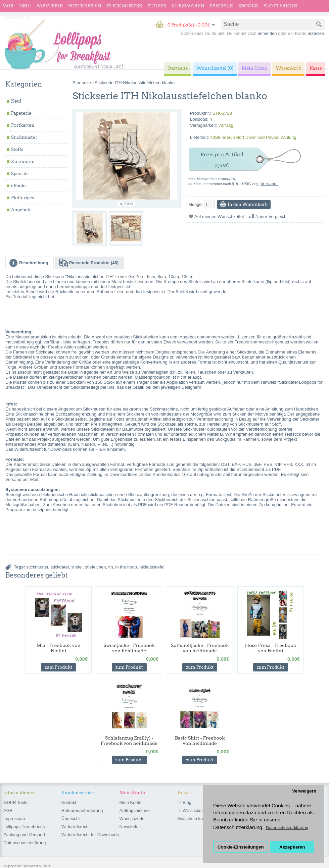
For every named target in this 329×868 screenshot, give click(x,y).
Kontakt (69, 802)
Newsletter (130, 827)
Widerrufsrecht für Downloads (90, 835)
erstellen (316, 33)
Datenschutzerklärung (25, 843)
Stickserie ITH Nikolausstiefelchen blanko (135, 83)
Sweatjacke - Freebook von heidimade (129, 648)
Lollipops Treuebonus (24, 827)
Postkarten (84, 6)
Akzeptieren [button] (292, 847)
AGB (8, 810)
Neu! (25, 6)
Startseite (82, 83)
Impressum (14, 819)
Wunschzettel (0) (215, 68)
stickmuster (37, 567)
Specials (221, 6)
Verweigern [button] (304, 791)
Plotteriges (280, 6)
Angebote (16, 17)
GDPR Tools (15, 802)
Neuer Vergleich (271, 216)
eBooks (248, 6)
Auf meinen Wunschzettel (219, 216)
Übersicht (71, 819)
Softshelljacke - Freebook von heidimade (200, 648)
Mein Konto (131, 802)
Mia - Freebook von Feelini (58, 648)
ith (111, 567)
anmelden (267, 33)
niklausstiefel (152, 567)
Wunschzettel (133, 819)
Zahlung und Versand (24, 835)
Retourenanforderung (82, 810)
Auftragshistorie (135, 810)
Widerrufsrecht (76, 827)
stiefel (77, 567)
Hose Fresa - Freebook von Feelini (271, 648)
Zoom (129, 204)
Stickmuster (124, 6)
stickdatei (60, 567)
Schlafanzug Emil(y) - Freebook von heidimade (129, 741)
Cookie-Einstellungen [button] (241, 847)
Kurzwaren (188, 6)
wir (8, 6)
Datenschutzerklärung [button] (287, 828)
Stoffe (157, 6)
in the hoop (126, 567)
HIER (101, 449)
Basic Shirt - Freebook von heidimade (200, 741)
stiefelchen (95, 567)
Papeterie (49, 6)
